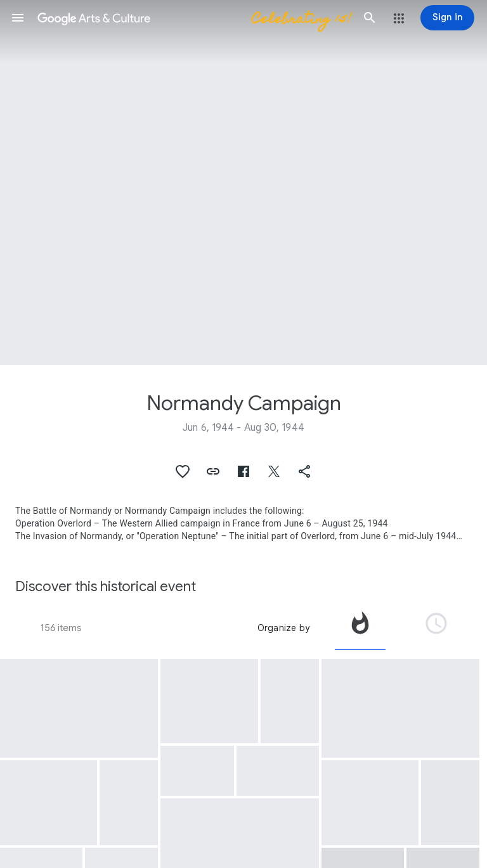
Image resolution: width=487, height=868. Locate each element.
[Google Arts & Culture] (194, 18)
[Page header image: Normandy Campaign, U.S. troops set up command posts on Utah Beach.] (243, 182)
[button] (18, 18)
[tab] (360, 628)
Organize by (283, 628)
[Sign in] (447, 18)
